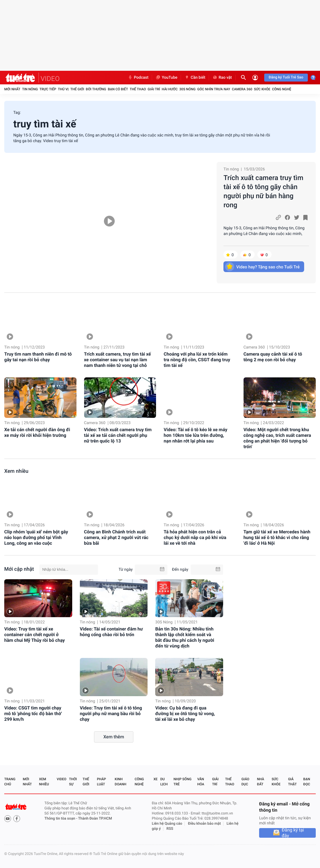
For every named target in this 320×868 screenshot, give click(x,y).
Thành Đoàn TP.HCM (95, 819)
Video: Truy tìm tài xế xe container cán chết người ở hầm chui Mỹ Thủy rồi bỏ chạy (35, 635)
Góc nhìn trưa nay (214, 89)
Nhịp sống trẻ (183, 782)
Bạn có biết (118, 89)
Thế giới (77, 89)
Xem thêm (114, 737)
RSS (170, 829)
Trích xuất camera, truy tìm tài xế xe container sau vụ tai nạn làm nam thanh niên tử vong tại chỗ (118, 360)
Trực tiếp (48, 89)
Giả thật (292, 782)
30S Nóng (187, 89)
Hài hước (170, 89)
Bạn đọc (307, 782)
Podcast (138, 78)
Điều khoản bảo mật (204, 824)
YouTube (166, 78)
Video (61, 779)
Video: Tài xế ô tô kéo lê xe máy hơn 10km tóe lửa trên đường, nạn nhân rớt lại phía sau (196, 435)
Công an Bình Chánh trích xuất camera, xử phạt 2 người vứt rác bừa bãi (116, 537)
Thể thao (138, 89)
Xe (155, 779)
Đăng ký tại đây (293, 833)
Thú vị (63, 89)
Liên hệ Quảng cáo (167, 824)
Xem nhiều (16, 471)
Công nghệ (281, 89)
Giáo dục (246, 782)
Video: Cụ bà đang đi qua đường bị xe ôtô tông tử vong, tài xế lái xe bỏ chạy (185, 714)
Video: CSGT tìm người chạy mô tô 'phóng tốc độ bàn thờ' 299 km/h (33, 714)
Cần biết (195, 78)
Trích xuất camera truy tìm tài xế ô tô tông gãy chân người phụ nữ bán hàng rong (263, 191)
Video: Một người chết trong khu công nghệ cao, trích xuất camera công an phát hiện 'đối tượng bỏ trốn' (277, 438)
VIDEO (50, 79)
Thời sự (73, 782)
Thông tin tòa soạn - (61, 819)
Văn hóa (201, 782)
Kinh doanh (120, 782)
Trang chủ (10, 782)
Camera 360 (242, 89)
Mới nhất (12, 89)
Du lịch (164, 782)
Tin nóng (30, 89)
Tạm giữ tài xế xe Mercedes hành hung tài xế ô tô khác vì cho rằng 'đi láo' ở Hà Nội (277, 537)
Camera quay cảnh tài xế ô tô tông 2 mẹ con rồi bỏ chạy (273, 357)
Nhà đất (260, 782)
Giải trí (154, 89)
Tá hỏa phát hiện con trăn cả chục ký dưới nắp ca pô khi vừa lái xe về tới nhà (195, 537)
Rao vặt (222, 78)
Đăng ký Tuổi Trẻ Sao (286, 77)
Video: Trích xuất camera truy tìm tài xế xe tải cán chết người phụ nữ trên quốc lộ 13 (118, 435)
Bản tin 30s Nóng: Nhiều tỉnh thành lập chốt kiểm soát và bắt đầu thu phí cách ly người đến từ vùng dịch (185, 637)
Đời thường (96, 89)
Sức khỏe (262, 89)
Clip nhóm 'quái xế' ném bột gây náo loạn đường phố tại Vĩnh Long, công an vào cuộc (36, 537)
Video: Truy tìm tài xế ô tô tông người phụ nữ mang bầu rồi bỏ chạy (111, 714)
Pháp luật (101, 782)
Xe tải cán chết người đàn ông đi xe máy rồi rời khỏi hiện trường (37, 432)
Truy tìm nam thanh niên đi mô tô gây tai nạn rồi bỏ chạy (38, 357)
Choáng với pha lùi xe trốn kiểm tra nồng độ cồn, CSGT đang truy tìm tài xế (197, 360)
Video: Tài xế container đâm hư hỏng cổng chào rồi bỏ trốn (111, 632)
